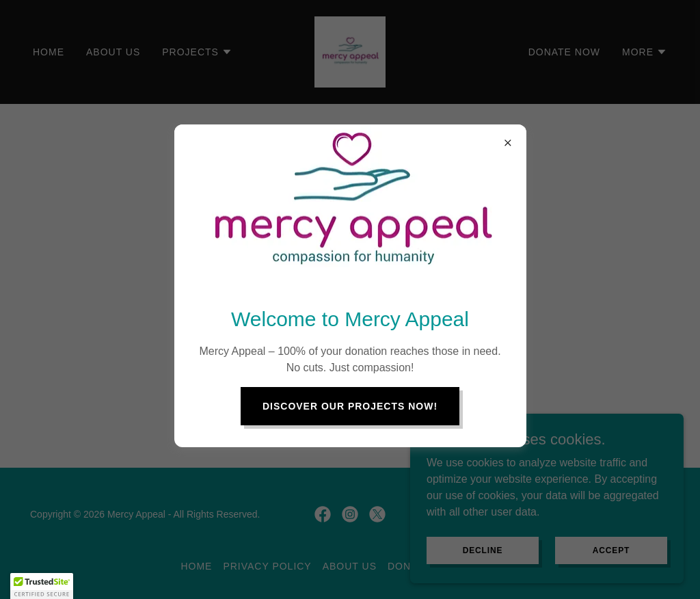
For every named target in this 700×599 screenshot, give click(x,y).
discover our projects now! (350, 406)
